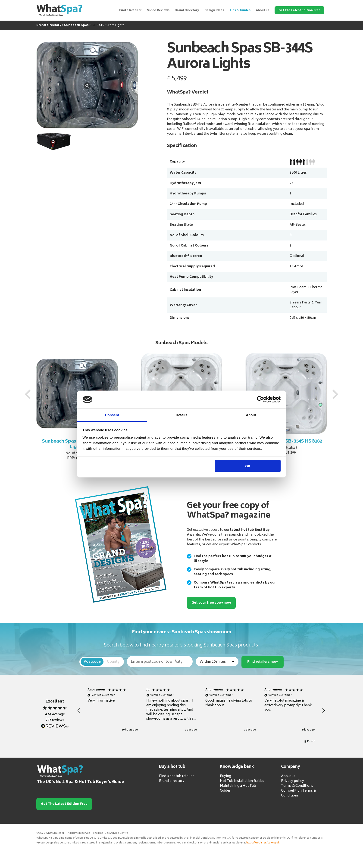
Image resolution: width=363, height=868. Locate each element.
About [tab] (251, 415)
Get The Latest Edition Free (299, 11)
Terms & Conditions (297, 786)
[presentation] (28, 394)
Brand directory (187, 11)
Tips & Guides (240, 11)
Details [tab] (181, 415)
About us (263, 11)
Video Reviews (158, 11)
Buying (225, 776)
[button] (79, 711)
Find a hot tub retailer (176, 776)
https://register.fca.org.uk (263, 843)
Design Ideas (214, 11)
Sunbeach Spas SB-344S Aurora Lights (77, 444)
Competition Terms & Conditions (299, 793)
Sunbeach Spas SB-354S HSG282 (286, 442)
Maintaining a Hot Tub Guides (238, 788)
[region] (201, 711)
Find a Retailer (130, 11)
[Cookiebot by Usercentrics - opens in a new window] (260, 400)
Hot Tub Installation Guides (242, 781)
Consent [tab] (112, 415)
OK (248, 466)
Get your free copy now (211, 603)
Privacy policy (293, 781)
